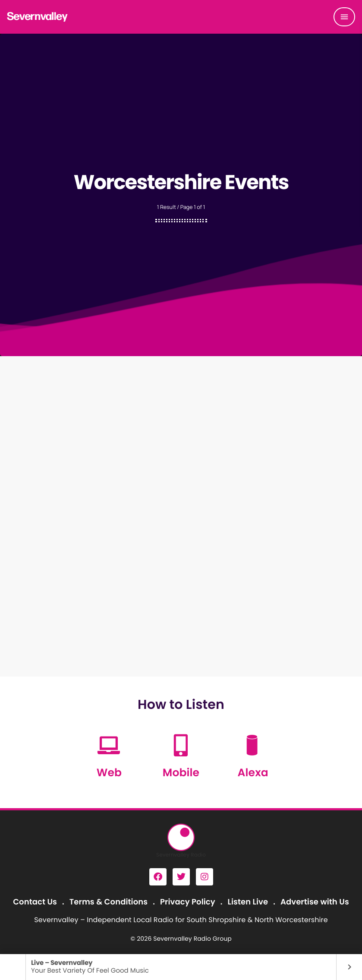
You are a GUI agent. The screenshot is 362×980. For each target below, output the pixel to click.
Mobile (181, 773)
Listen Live (248, 902)
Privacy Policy (188, 902)
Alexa (253, 773)
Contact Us (35, 902)
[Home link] (38, 17)
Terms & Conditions (109, 902)
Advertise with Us (315, 902)
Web (109, 773)
